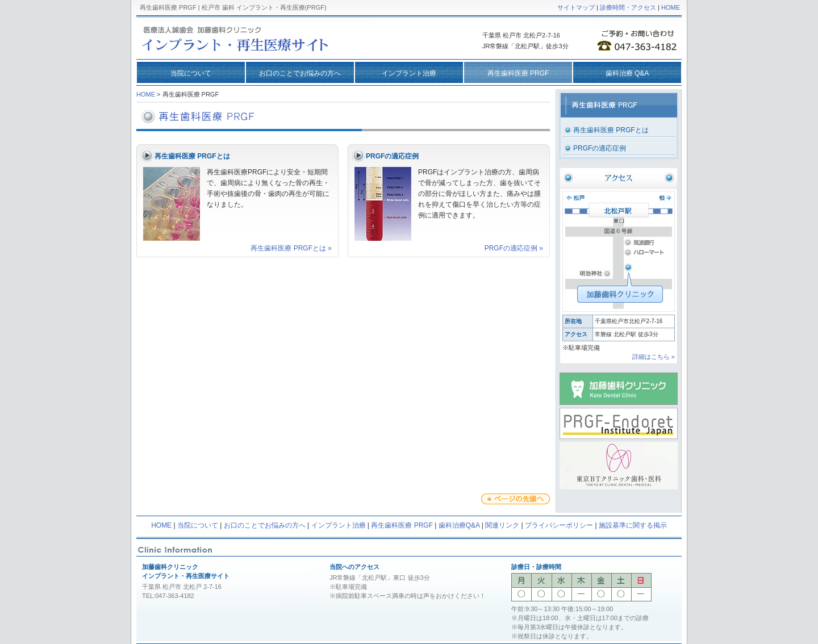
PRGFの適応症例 (600, 148)
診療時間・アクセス (628, 7)
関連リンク (502, 525)
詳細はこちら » (654, 357)
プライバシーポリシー (559, 525)
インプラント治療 (409, 73)
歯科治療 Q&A (627, 73)
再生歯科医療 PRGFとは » (291, 248)
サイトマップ (576, 7)
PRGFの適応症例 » (514, 248)
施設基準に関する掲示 (633, 525)
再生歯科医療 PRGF (402, 525)
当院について (191, 73)
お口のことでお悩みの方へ (300, 73)
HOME (671, 7)
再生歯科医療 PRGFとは (611, 130)
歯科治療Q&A (459, 525)
